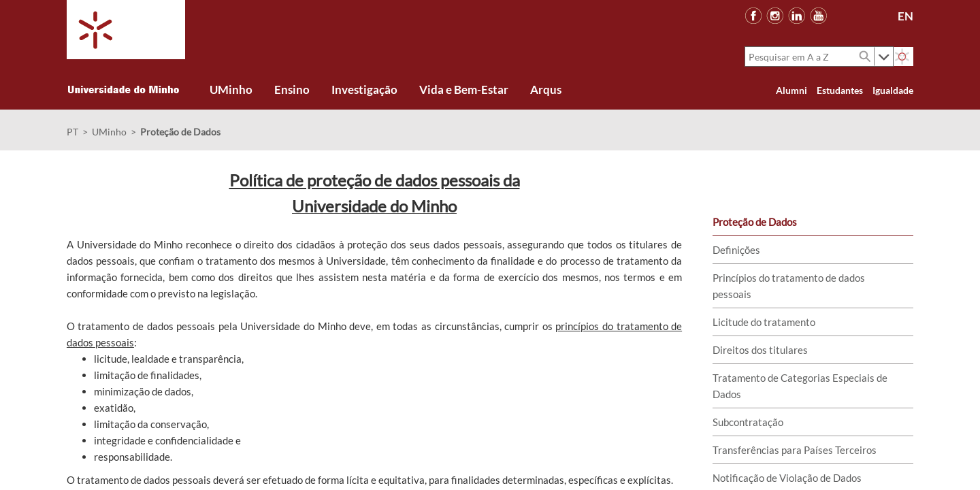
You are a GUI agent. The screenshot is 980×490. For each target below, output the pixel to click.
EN (905, 16)
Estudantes (840, 90)
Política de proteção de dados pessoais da (375, 180)
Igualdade (893, 90)
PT (72, 132)
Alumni (791, 90)
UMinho (109, 132)
